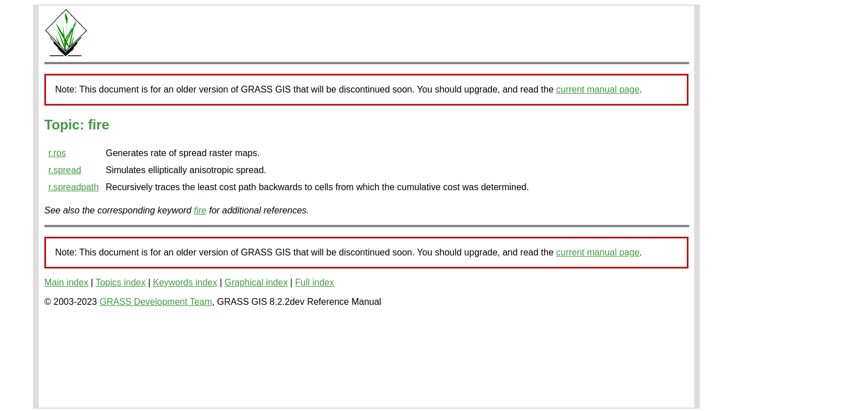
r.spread (65, 170)
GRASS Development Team (156, 302)
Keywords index (185, 282)
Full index (314, 282)
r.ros (57, 153)
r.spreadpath (74, 187)
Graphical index (256, 282)
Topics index (120, 282)
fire (200, 210)
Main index (66, 282)
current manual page (598, 89)
